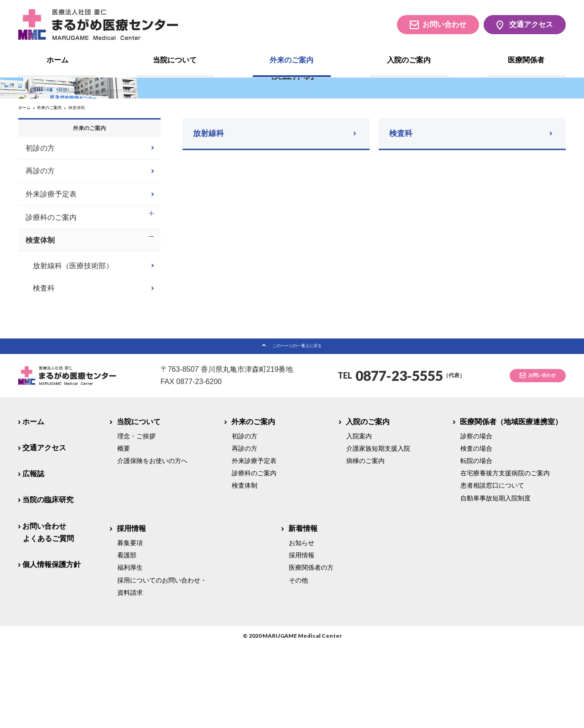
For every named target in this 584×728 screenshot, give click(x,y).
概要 (124, 530)
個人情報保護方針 (52, 647)
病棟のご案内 (365, 543)
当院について (175, 60)
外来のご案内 (292, 60)
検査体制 (40, 311)
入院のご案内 (409, 60)
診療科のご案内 (51, 289)
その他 (298, 662)
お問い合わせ (444, 24)
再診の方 (40, 242)
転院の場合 (476, 543)
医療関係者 (526, 60)
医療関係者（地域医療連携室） (511, 503)
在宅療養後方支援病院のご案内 (505, 555)
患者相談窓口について (492, 567)
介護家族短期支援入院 (378, 530)
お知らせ (302, 625)
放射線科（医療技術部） (73, 338)
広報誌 (33, 556)
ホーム (57, 60)
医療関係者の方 (311, 650)
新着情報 (303, 611)
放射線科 (211, 198)
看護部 (127, 637)
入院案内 (359, 518)
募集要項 (130, 625)
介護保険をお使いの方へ (152, 543)
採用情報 (132, 611)
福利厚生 (130, 650)
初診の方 (40, 219)
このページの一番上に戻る (297, 424)
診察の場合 (476, 518)
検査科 (403, 198)
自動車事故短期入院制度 (495, 580)
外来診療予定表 (51, 265)
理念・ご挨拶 (136, 518)
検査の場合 (476, 530)
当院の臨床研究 (48, 582)
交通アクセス (531, 24)
